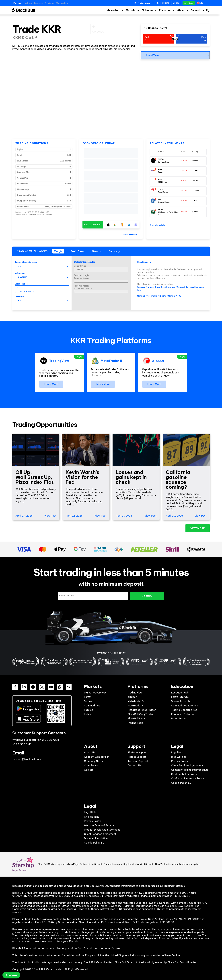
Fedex (161, 172)
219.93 (184, 212)
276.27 (184, 201)
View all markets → (158, 225)
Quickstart (114, 10)
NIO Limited (163, 182)
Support (196, 10)
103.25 (184, 161)
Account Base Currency (26, 262)
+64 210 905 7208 (48, 740)
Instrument (20, 273)
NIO (160, 179)
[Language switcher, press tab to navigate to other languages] (201, 3)
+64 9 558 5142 (22, 744)
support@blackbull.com (27, 759)
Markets (131, 10)
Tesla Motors (163, 192)
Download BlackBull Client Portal (39, 701)
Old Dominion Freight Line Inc (168, 213)
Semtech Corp (164, 162)
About (181, 10)
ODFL (161, 210)
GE (159, 200)
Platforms (147, 10)
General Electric (164, 202)
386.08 (184, 171)
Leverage (19, 296)
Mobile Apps (144, 3)
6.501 (183, 181)
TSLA (161, 190)
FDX (160, 169)
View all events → (131, 235)
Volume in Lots (22, 284)
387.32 (184, 191)
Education (165, 10)
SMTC (161, 159)
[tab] (58, 251)
